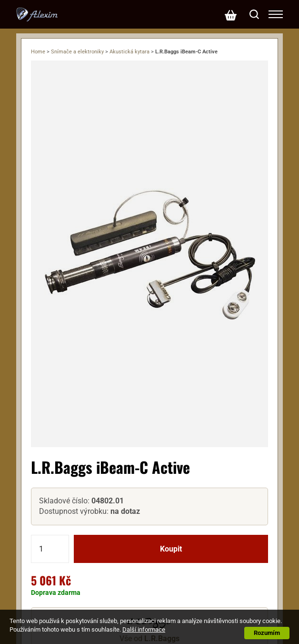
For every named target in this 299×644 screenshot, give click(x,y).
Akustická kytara (130, 52)
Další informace (144, 629)
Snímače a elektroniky (77, 52)
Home (38, 52)
